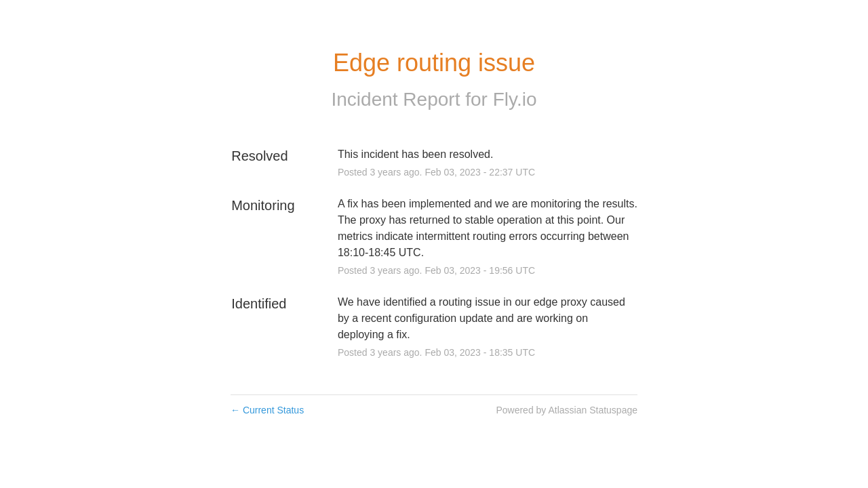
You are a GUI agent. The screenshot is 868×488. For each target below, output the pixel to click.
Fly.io (515, 99)
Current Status (267, 410)
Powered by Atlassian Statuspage (567, 410)
